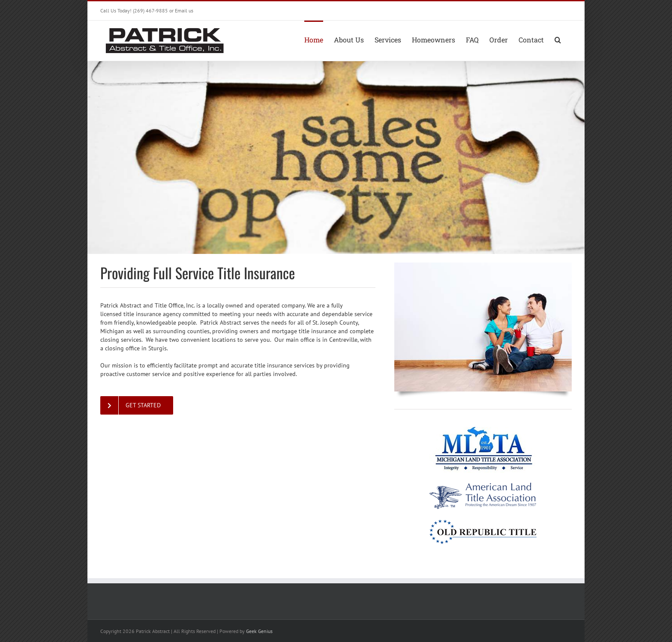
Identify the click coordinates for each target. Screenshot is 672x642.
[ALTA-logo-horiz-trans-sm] (483, 485)
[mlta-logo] (483, 430)
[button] (558, 39)
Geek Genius (259, 631)
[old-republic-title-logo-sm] (483, 523)
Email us (184, 10)
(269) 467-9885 (150, 10)
